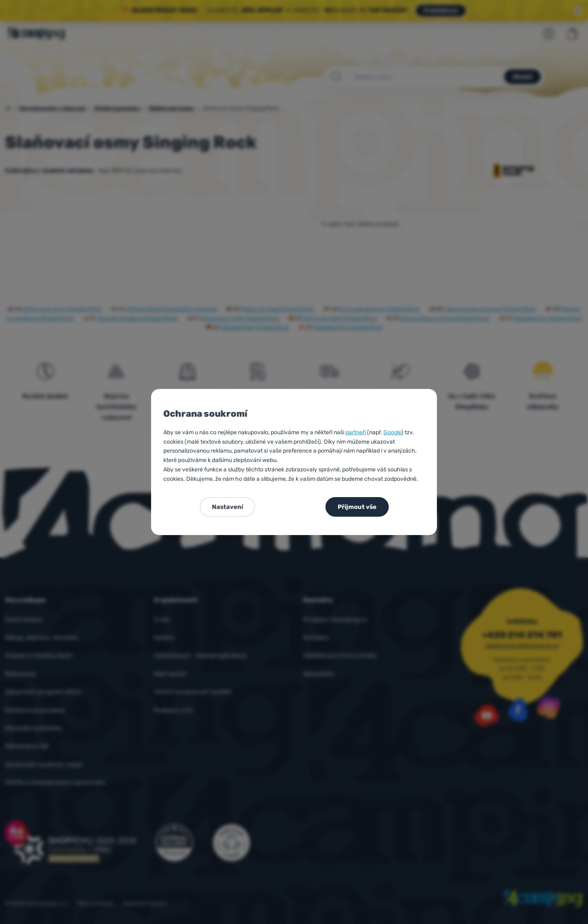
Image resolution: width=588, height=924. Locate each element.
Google (392, 432)
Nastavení (227, 507)
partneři (356, 432)
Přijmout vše (357, 507)
